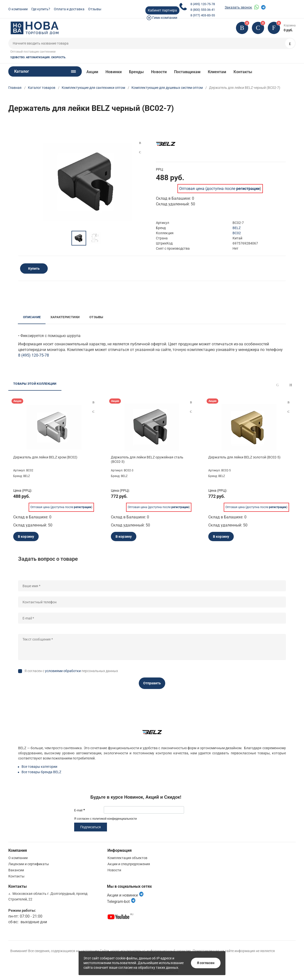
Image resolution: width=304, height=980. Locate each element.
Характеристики (65, 317)
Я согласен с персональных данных (71, 671)
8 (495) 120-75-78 (203, 4)
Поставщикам (187, 72)
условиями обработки (63, 671)
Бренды (136, 72)
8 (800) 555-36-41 (203, 10)
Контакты (243, 72)
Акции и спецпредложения (129, 864)
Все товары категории (39, 767)
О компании (18, 9)
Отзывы (95, 9)
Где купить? (41, 9)
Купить (34, 268)
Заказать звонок (238, 7)
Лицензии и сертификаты (29, 864)
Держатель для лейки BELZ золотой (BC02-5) (244, 457)
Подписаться (91, 827)
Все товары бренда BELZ (41, 772)
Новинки (114, 72)
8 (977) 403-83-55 (203, 15)
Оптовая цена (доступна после (219, 189)
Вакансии (16, 870)
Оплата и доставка (69, 9)
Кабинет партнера (162, 10)
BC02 (237, 233)
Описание (32, 317)
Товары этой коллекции (35, 384)
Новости (159, 72)
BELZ (237, 228)
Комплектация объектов (127, 858)
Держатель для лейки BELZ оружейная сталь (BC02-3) (147, 459)
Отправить (152, 683)
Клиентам (217, 72)
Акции (92, 72)
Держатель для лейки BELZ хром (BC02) (45, 457)
